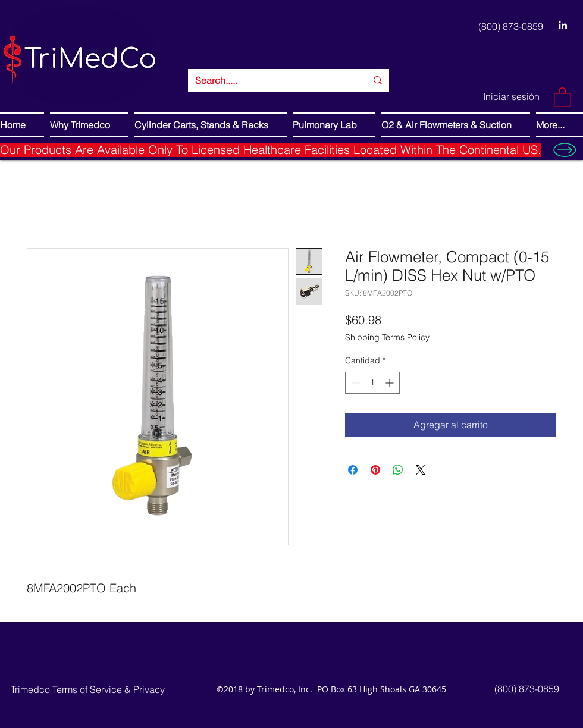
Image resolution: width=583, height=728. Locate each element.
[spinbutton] (372, 383)
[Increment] (391, 383)
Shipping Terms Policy (387, 337)
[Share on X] (421, 470)
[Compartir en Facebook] (353, 470)
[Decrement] (354, 383)
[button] (562, 97)
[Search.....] (272, 80)
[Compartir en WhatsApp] (398, 470)
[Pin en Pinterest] (375, 470)
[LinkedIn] (563, 25)
